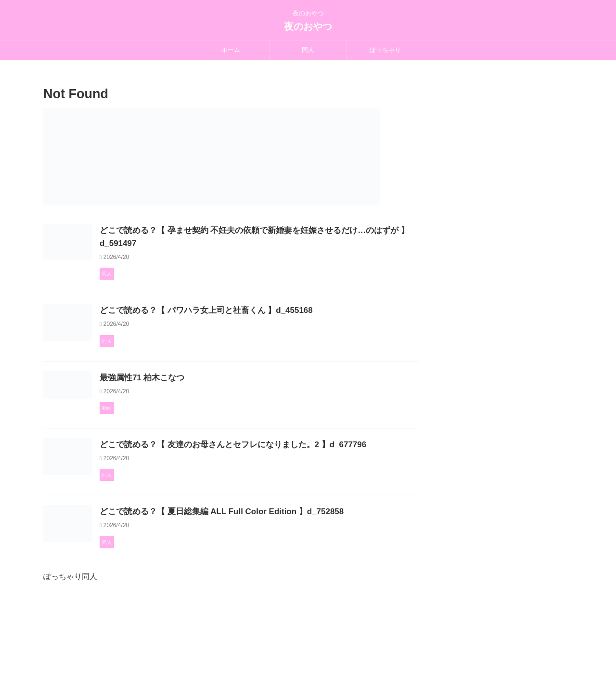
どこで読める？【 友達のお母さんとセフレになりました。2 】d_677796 (272, 488)
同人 (308, 50)
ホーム (231, 50)
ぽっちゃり (385, 50)
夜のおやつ (308, 26)
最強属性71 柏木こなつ (187, 414)
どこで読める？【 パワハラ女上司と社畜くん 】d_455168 (247, 322)
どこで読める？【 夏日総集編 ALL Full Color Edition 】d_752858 (262, 580)
